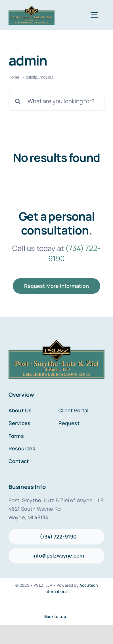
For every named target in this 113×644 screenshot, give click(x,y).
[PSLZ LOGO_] (32, 8)
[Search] (18, 101)
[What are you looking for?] (56, 101)
